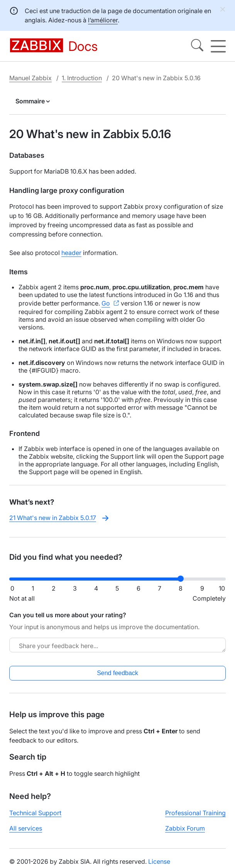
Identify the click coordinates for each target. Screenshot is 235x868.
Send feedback (117, 673)
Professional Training (195, 813)
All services (26, 828)
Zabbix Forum (185, 828)
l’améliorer (103, 20)
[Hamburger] (218, 46)
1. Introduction (82, 78)
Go (106, 303)
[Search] (197, 46)
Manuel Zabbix (30, 78)
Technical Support (35, 813)
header (71, 253)
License (159, 861)
